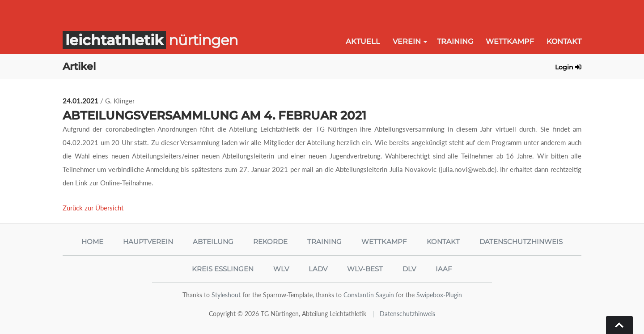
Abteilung (213, 242)
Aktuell (363, 41)
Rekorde (270, 242)
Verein (407, 41)
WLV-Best (365, 269)
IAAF (444, 269)
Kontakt (564, 41)
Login (568, 67)
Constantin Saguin (369, 295)
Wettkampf (510, 41)
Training (455, 41)
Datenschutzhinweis (521, 242)
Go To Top (619, 325)
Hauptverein (148, 242)
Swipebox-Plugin (439, 295)
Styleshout (226, 295)
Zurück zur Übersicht (93, 208)
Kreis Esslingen (223, 269)
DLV (409, 269)
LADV (318, 269)
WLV (281, 269)
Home (92, 242)
